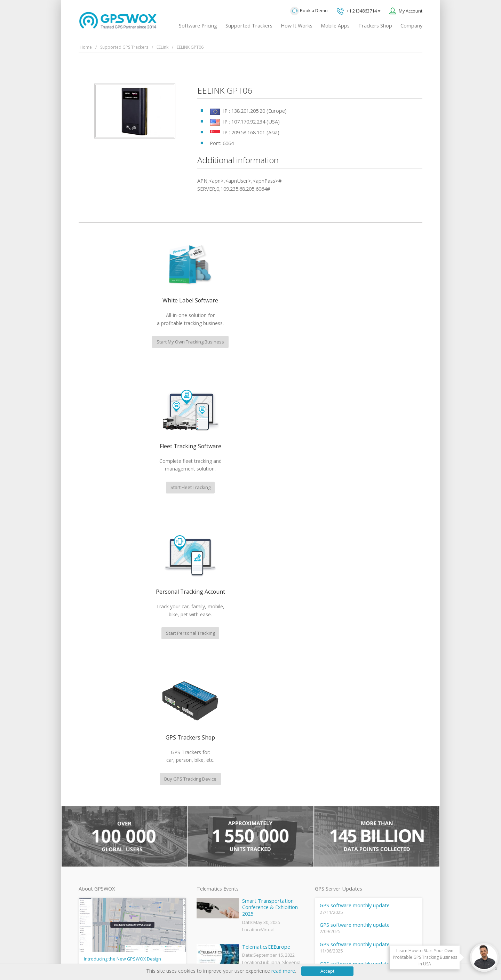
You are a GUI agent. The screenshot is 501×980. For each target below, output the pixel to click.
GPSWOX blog (210, 766)
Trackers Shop (375, 26)
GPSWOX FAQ (210, 778)
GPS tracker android (217, 848)
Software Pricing (198, 26)
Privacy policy (96, 953)
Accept (327, 971)
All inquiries (373, 772)
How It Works (297, 26)
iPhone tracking (212, 860)
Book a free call (353, 800)
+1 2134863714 (359, 11)
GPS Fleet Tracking (215, 825)
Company (411, 26)
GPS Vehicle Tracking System (225, 813)
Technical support (361, 743)
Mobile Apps (335, 26)
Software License (170, 953)
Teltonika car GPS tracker (222, 871)
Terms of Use (131, 953)
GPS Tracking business (219, 837)
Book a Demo (309, 11)
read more (283, 971)
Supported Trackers (249, 26)
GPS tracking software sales (373, 714)
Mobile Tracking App (216, 790)
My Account (411, 11)
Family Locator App (215, 801)
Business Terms (213, 953)
